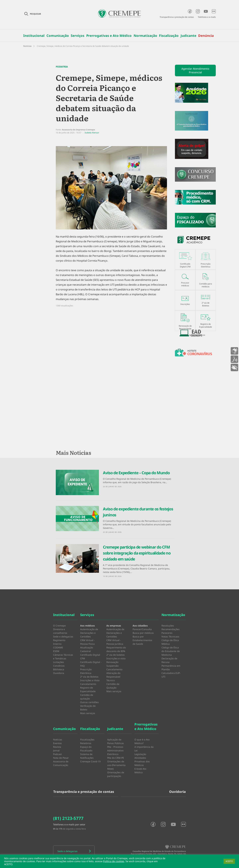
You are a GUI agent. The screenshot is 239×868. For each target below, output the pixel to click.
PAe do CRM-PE (116, 758)
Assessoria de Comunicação (61, 763)
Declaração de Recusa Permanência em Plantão (171, 664)
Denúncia (206, 36)
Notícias (27, 46)
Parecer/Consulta (142, 629)
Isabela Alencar (92, 133)
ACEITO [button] (229, 861)
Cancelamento (88, 684)
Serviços (78, 36)
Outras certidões (89, 702)
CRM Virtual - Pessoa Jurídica (115, 642)
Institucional (34, 36)
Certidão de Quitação (113, 686)
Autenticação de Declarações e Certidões (89, 633)
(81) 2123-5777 (68, 818)
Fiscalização (169, 36)
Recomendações (171, 629)
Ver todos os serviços (195, 335)
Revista (57, 747)
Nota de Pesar (61, 758)
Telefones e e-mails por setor (69, 824)
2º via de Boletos (89, 677)
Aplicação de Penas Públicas (116, 741)
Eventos (57, 743)
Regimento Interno (59, 642)
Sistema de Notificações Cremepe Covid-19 (90, 758)
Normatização (145, 36)
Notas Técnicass (170, 637)
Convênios (59, 666)
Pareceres (167, 633)
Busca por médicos (143, 633)
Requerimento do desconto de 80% (116, 649)
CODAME (58, 647)
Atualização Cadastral (87, 649)
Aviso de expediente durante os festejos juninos (138, 512)
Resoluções (168, 626)
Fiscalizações (87, 740)
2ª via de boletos (116, 655)
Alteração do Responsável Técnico (113, 677)
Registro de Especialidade (88, 689)
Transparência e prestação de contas (177, 17)
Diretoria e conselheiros (60, 631)
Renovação (112, 662)
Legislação (140, 754)
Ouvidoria (59, 673)
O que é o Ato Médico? (142, 741)
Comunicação (58, 36)
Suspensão (112, 666)
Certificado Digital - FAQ (91, 664)
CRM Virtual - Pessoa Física (87, 642)
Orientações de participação (116, 774)
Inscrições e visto (116, 658)
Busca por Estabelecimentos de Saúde (142, 640)
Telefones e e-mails (207, 17)
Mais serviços (88, 713)
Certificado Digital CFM (90, 657)
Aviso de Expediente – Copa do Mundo (136, 473)
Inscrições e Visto (90, 680)
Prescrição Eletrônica (86, 671)
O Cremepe (59, 626)
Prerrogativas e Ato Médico (109, 36)
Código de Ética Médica (170, 642)
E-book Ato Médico (140, 771)
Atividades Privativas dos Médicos (142, 761)
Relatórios (86, 743)
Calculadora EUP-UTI (171, 675)
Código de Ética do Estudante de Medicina (171, 651)
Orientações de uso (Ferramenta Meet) (116, 765)
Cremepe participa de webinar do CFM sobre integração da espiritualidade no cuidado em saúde (137, 553)
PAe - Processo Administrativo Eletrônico (115, 750)
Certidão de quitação (87, 697)
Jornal (56, 750)
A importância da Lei (144, 749)
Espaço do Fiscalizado (86, 749)
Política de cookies (114, 861)
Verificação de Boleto (88, 708)
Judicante (188, 36)
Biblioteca (59, 669)
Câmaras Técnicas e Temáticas (63, 657)
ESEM (56, 651)
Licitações (59, 662)
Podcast (57, 754)
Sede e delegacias (63, 637)
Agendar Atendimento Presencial (195, 70)
